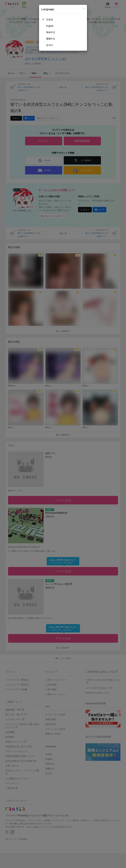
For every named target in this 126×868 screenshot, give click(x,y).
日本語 (50, 20)
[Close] (84, 9)
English (50, 26)
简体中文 (51, 32)
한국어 (50, 45)
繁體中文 (51, 39)
